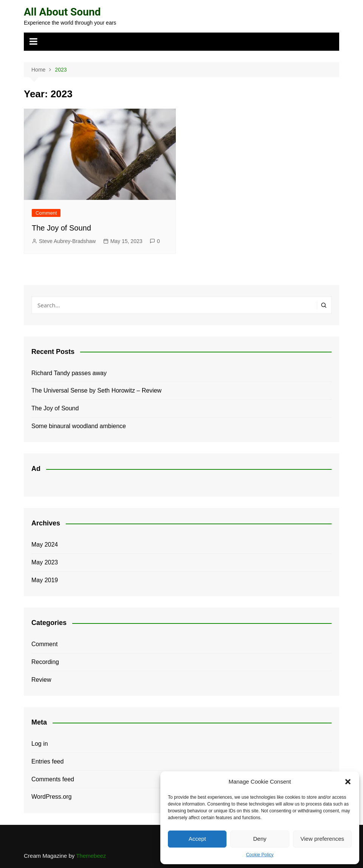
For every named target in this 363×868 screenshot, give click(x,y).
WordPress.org (51, 797)
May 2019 (45, 580)
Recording (45, 662)
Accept (197, 839)
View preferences (323, 839)
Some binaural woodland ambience (79, 426)
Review (41, 680)
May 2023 (45, 562)
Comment (46, 213)
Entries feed (47, 761)
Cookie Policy (260, 855)
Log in (40, 744)
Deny (260, 839)
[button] (348, 782)
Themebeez (91, 856)
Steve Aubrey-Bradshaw (67, 241)
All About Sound (62, 12)
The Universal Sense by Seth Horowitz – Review (96, 390)
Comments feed (53, 779)
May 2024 (45, 545)
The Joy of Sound (61, 228)
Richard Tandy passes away (69, 373)
